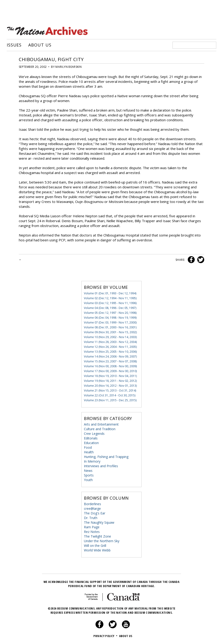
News (88, 471)
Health (89, 452)
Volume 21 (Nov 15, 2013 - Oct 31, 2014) (110, 390)
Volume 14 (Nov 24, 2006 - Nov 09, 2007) (110, 356)
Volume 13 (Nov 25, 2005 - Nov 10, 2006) (110, 352)
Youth (88, 480)
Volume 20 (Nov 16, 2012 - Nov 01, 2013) (110, 386)
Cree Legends (94, 434)
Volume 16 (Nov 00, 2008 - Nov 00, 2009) (110, 366)
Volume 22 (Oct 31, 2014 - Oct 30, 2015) (110, 395)
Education (91, 443)
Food (88, 447)
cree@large (92, 509)
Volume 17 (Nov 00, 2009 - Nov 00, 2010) (110, 371)
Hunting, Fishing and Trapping (106, 457)
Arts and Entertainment (101, 424)
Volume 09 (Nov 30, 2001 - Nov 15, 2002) (110, 332)
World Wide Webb (97, 550)
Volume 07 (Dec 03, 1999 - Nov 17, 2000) (110, 322)
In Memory (92, 461)
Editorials (91, 438)
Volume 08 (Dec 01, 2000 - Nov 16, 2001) (110, 327)
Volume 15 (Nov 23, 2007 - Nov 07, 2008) (110, 361)
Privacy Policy (106, 636)
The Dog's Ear (95, 513)
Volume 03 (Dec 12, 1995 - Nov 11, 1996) (110, 303)
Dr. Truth (91, 518)
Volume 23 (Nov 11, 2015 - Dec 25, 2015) (110, 400)
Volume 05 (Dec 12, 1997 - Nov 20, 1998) (110, 313)
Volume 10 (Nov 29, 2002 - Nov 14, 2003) (110, 337)
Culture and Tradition (100, 429)
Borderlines (92, 504)
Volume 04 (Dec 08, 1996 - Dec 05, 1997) (110, 308)
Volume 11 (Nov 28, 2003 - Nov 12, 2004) (110, 342)
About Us (40, 45)
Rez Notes (92, 532)
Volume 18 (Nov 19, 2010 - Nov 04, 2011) (110, 376)
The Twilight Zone (97, 536)
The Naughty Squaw (99, 522)
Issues (14, 45)
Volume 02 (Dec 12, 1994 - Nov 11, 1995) (110, 298)
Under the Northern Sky (102, 541)
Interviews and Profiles (101, 466)
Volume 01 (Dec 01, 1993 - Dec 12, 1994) (110, 293)
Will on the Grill (95, 546)
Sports (89, 475)
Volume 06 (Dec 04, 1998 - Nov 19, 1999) (110, 318)
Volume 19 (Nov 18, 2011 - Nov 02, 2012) (110, 381)
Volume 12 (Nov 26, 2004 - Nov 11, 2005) (110, 347)
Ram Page (92, 527)
